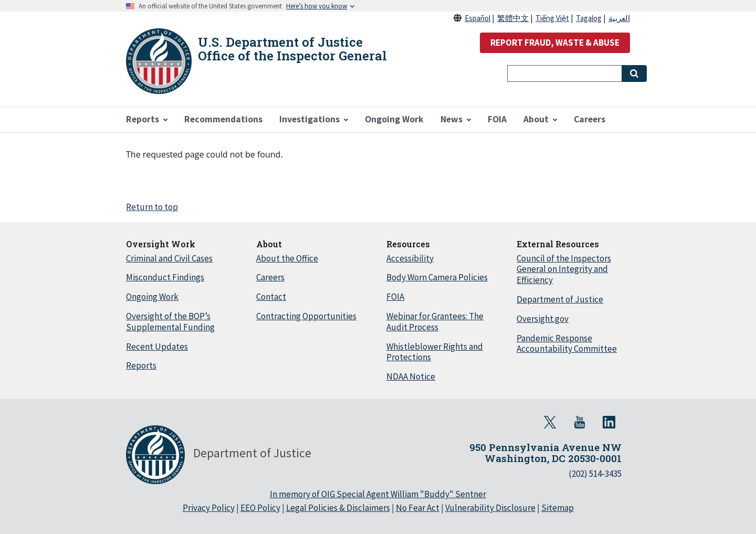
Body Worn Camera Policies (437, 277)
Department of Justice (560, 299)
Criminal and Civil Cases (169, 258)
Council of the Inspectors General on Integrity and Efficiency (564, 269)
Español (477, 18)
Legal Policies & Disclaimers (338, 508)
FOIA (395, 297)
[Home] (159, 61)
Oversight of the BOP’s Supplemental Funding (170, 322)
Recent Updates (157, 347)
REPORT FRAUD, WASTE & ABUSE (555, 43)
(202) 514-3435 (595, 474)
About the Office (287, 258)
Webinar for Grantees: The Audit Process (435, 322)
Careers (270, 277)
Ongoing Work (152, 297)
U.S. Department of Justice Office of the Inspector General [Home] (292, 49)
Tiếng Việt (552, 18)
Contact (271, 297)
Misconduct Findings (165, 277)
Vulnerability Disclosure (490, 508)
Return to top (152, 207)
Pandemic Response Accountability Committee (567, 344)
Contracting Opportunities (306, 316)
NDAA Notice (411, 376)
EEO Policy (260, 508)
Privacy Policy (209, 508)
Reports (141, 365)
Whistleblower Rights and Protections (435, 352)
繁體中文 (513, 18)
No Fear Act (418, 508)
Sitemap (558, 508)
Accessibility (410, 258)
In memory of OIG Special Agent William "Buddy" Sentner (378, 494)
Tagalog (589, 18)
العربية (619, 18)
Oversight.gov (543, 319)
